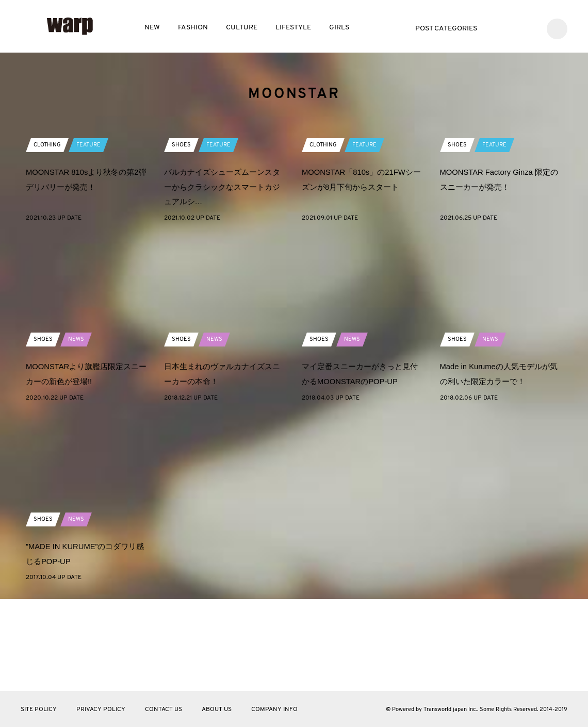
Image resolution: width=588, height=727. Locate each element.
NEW (152, 28)
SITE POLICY (39, 709)
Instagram (529, 28)
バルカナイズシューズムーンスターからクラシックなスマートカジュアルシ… (222, 279)
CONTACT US (164, 709)
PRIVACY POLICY (101, 709)
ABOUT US (217, 709)
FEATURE (92, 237)
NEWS (77, 431)
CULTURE (242, 28)
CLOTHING (48, 237)
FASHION (193, 28)
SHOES (182, 237)
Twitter (499, 28)
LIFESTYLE (293, 28)
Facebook (514, 28)
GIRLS (339, 28)
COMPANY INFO (274, 709)
